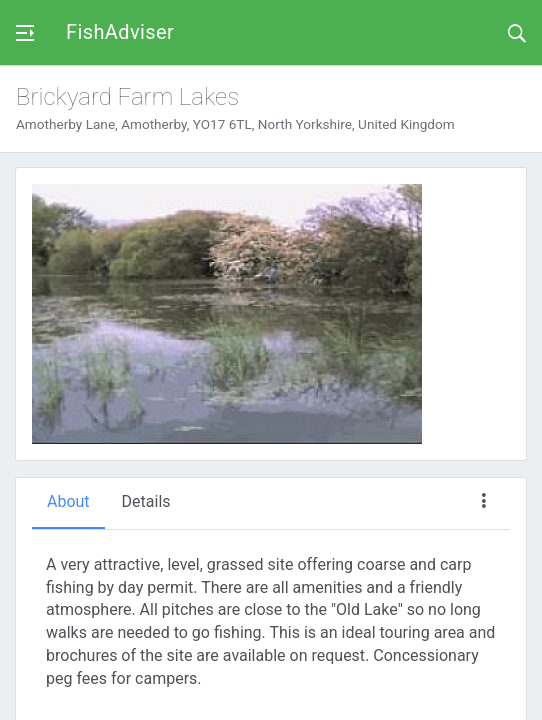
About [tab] (68, 501)
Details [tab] (146, 501)
